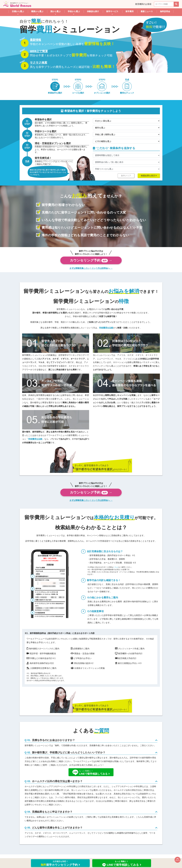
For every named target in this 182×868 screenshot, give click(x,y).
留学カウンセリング (60, 863)
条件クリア (126, 176)
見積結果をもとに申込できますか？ (55, 817)
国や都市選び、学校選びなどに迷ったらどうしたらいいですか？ (76, 755)
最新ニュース (147, 11)
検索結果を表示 (149, 176)
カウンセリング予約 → (91, 260)
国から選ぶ (55, 11)
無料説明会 (165, 11)
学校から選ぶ (74, 11)
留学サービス (112, 11)
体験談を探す (93, 11)
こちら (116, 567)
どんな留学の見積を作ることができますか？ (62, 834)
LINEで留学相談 (122, 863)
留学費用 (130, 11)
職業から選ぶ (37, 11)
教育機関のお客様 (143, 4)
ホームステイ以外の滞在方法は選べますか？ (61, 785)
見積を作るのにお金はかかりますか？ (57, 741)
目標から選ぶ (18, 11)
